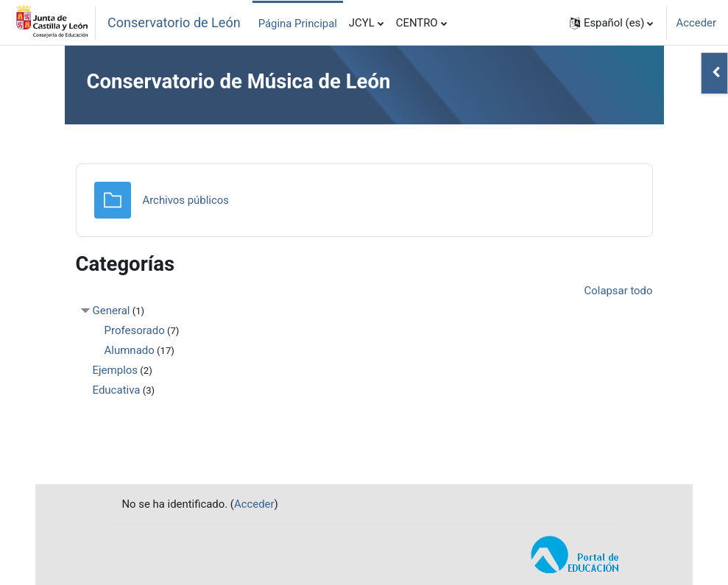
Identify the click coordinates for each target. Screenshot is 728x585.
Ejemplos (116, 370)
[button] (612, 23)
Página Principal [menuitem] (298, 24)
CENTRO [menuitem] (417, 23)
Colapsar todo (619, 291)
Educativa (117, 390)
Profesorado (135, 330)
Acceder (696, 23)
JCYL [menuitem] (362, 23)
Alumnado (130, 350)
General (112, 311)
